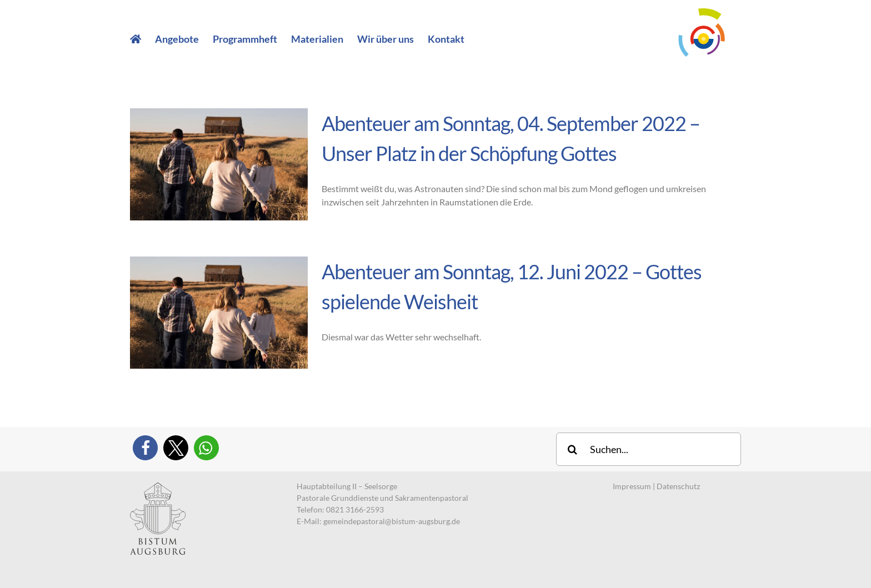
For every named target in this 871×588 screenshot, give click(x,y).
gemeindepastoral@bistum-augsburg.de (392, 521)
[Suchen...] (649, 449)
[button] (145, 448)
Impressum (632, 486)
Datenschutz (678, 486)
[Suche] (573, 449)
